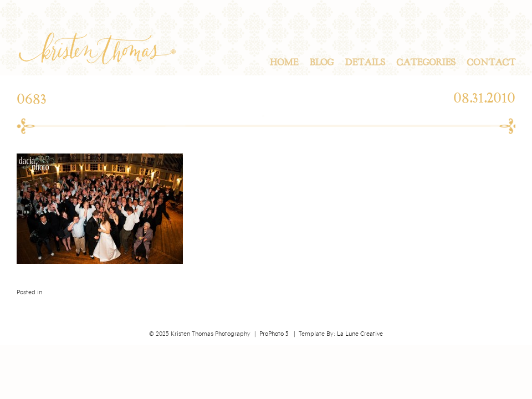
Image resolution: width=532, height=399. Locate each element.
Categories (426, 63)
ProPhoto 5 (274, 334)
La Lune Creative (360, 334)
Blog (321, 63)
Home (284, 63)
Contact (491, 63)
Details (365, 63)
